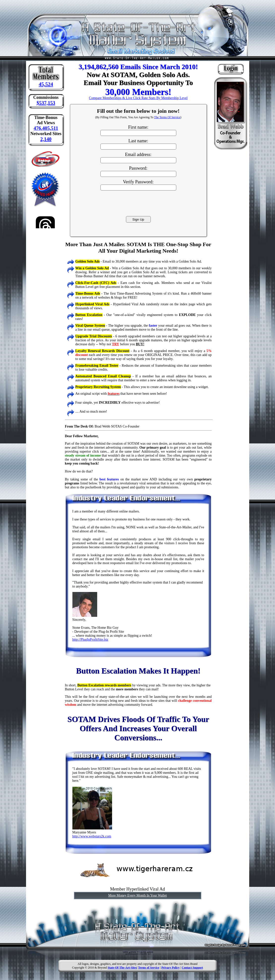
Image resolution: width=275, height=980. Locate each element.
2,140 (46, 139)
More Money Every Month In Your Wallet (137, 895)
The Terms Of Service (167, 117)
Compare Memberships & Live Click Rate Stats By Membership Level (138, 98)
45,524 (46, 84)
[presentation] (138, 203)
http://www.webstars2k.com (92, 836)
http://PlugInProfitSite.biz (90, 640)
